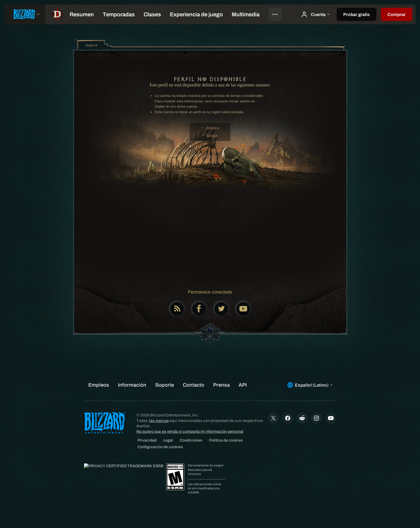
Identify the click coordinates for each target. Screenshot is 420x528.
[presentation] (25, 14)
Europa (212, 136)
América (213, 128)
